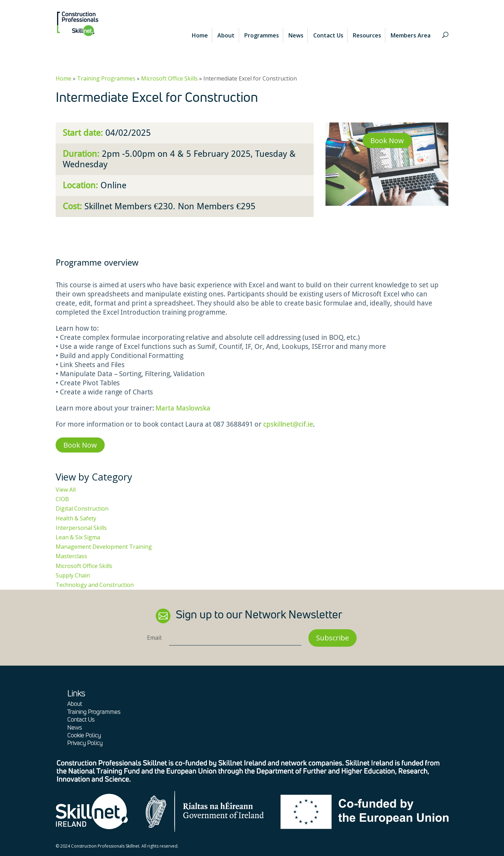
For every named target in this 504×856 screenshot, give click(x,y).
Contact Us (328, 35)
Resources (367, 35)
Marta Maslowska (183, 408)
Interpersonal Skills (81, 528)
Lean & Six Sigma (78, 537)
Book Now (387, 141)
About (226, 35)
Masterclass (71, 556)
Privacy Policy (85, 743)
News (296, 35)
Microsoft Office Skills (169, 78)
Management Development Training (104, 547)
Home (200, 35)
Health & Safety (76, 518)
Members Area (411, 35)
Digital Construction (82, 508)
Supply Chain (73, 575)
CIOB (62, 499)
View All (66, 490)
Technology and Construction (95, 585)
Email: (155, 638)
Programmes (262, 35)
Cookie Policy (84, 735)
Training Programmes (106, 78)
